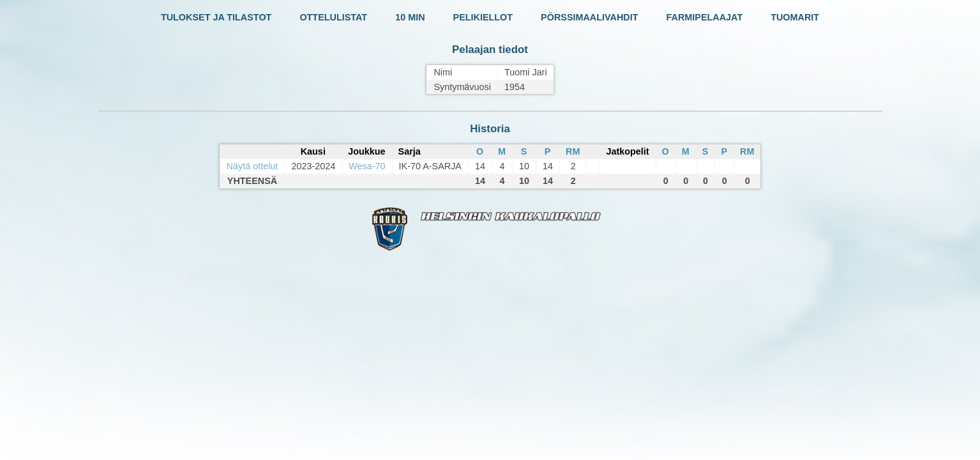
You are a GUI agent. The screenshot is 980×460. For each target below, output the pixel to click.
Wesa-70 (367, 166)
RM (573, 151)
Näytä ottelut (253, 166)
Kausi (313, 151)
